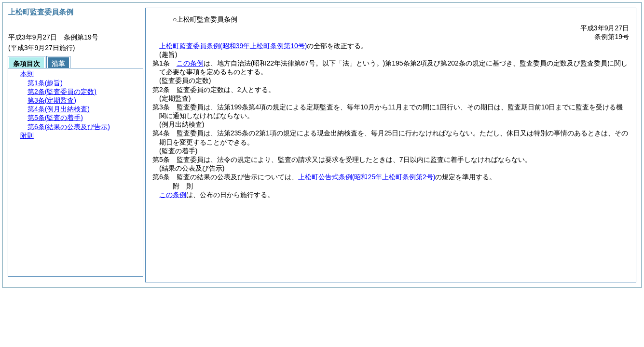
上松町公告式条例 (367, 177)
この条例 (190, 63)
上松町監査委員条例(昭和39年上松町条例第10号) (233, 46)
